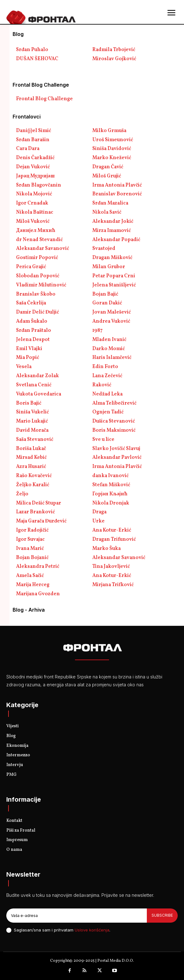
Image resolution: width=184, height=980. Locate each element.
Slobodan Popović (38, 276)
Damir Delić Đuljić (37, 312)
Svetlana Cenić (34, 385)
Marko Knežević (112, 158)
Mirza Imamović (112, 231)
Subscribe (162, 915)
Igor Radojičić (32, 530)
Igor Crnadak (32, 203)
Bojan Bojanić (32, 558)
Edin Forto (105, 367)
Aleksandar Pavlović (117, 458)
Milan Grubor (109, 267)
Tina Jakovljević (111, 567)
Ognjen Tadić (108, 412)
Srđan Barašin (33, 140)
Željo (22, 494)
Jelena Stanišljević (114, 285)
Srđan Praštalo (34, 331)
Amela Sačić (30, 576)
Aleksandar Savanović (43, 249)
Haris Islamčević (112, 358)
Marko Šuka (106, 549)
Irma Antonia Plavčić (117, 185)
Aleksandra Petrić (38, 567)
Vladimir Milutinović (41, 285)
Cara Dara (28, 149)
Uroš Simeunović (113, 140)
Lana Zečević (107, 376)
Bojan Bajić (105, 294)
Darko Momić (109, 349)
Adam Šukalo (32, 321)
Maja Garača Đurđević (41, 521)
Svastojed (104, 249)
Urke (98, 521)
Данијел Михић (36, 231)
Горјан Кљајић (110, 494)
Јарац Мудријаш (35, 176)
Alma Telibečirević (114, 403)
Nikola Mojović (34, 194)
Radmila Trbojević (114, 50)
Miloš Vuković (33, 222)
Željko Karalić (33, 485)
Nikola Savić (107, 212)
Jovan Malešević (112, 312)
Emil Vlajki (29, 349)
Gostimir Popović (37, 258)
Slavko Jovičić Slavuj (116, 449)
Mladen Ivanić (109, 340)
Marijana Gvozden (38, 594)
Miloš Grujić (107, 176)
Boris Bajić (29, 403)
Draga (99, 512)
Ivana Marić (30, 549)
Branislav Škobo (36, 294)
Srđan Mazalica (110, 203)
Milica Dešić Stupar (39, 503)
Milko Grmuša (109, 131)
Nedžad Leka (107, 394)
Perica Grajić (31, 267)
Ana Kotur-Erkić (112, 530)
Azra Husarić (31, 467)
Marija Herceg (33, 585)
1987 (98, 331)
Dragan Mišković (112, 258)
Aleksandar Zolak (37, 376)
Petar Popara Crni (114, 276)
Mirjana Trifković (113, 585)
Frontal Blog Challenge (44, 99)
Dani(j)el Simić (34, 131)
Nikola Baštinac (35, 212)
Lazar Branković (35, 512)
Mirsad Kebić (31, 458)
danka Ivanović (110, 476)
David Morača (32, 430)
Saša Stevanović (35, 440)
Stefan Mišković (111, 485)
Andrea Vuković (111, 321)
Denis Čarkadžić (35, 158)
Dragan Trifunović (114, 539)
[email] (77, 915)
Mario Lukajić (32, 421)
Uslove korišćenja (92, 930)
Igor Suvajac (30, 539)
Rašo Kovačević (34, 476)
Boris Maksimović (114, 430)
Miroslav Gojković (114, 59)
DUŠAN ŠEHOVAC (37, 59)
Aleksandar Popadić (116, 240)
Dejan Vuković (33, 167)
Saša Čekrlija (31, 303)
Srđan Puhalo (32, 50)
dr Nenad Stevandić (39, 240)
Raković (102, 385)
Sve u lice (103, 440)
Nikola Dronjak (111, 503)
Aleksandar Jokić (113, 222)
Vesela (24, 367)
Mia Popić (28, 358)
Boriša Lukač (31, 449)
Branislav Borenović (117, 194)
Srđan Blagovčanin (39, 185)
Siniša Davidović (112, 149)
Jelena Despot (33, 340)
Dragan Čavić (108, 167)
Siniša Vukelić (32, 412)
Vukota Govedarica (39, 394)
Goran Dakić (107, 303)
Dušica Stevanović (114, 421)
